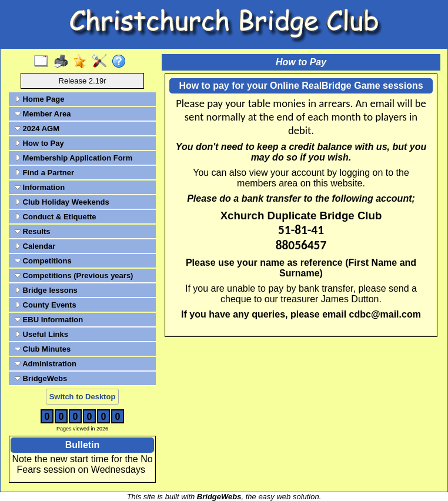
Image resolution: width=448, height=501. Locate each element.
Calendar (35, 246)
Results (33, 231)
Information (40, 187)
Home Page (39, 99)
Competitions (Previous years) (74, 275)
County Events (46, 305)
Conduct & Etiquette (56, 217)
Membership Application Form (73, 158)
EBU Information (49, 320)
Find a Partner (44, 173)
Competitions (43, 261)
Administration (46, 364)
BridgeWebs (41, 378)
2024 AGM (37, 128)
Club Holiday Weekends (62, 202)
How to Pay (39, 143)
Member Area (43, 114)
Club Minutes (43, 349)
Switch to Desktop (83, 397)
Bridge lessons (46, 290)
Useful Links (41, 334)
